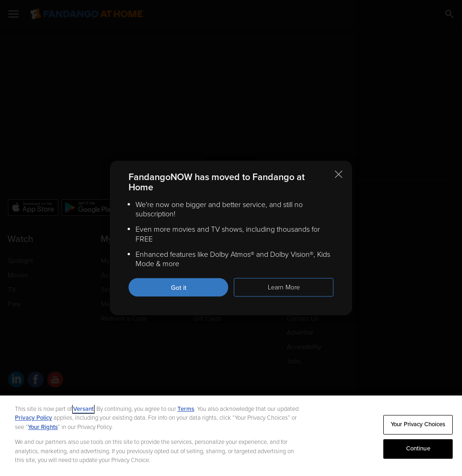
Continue (418, 449)
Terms (186, 409)
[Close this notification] (339, 174)
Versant (83, 409)
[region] (231, 436)
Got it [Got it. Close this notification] (179, 288)
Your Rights (43, 427)
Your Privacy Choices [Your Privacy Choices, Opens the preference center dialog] (418, 424)
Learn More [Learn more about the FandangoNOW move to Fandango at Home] (284, 287)
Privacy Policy (34, 418)
